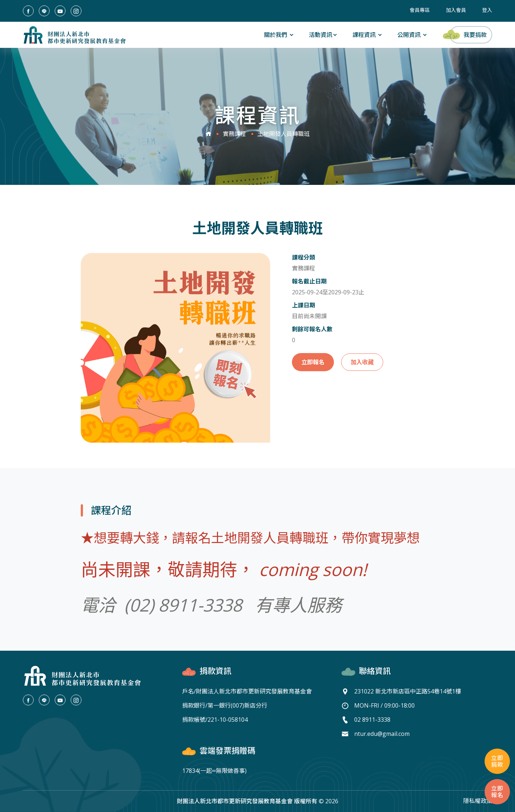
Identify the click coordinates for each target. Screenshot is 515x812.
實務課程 (234, 134)
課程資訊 (368, 35)
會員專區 (420, 10)
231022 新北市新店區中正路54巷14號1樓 (408, 691)
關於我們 (279, 35)
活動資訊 (323, 35)
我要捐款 (468, 34)
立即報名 (313, 362)
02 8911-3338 (372, 720)
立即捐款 (497, 761)
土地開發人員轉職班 (284, 134)
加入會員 (456, 10)
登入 (487, 10)
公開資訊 (413, 35)
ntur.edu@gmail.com (382, 734)
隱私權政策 (478, 801)
